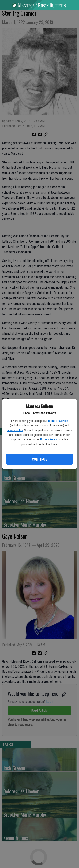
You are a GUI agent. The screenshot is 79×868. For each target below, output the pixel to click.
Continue (39, 459)
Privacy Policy (15, 430)
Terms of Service (58, 421)
